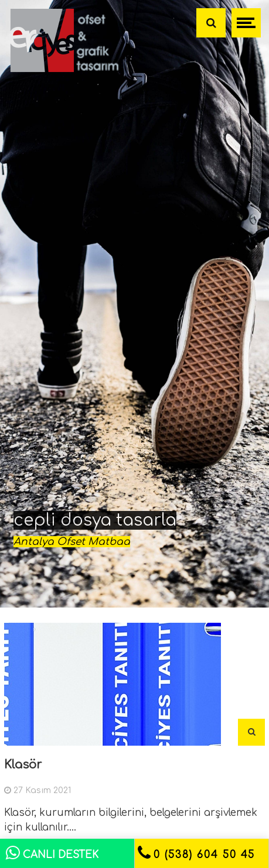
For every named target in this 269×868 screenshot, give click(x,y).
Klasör (23, 765)
